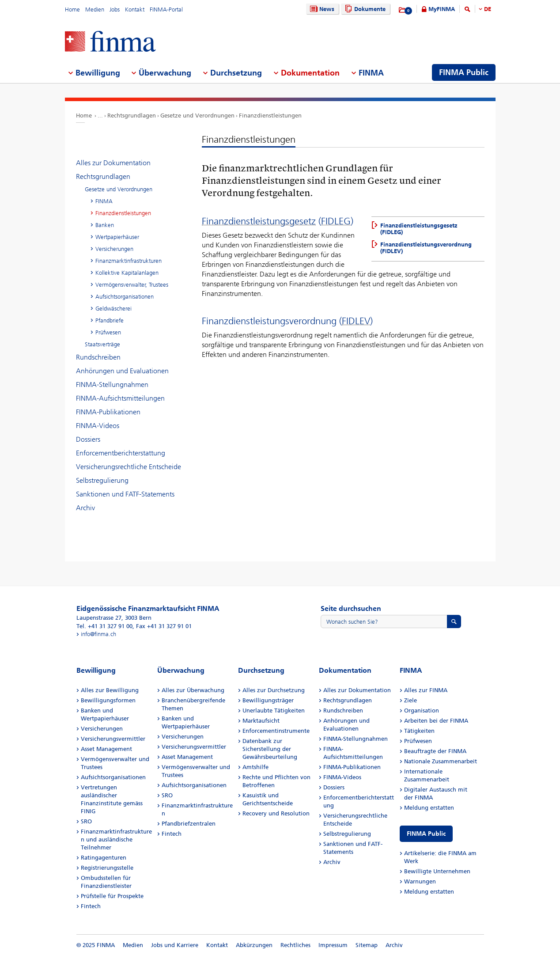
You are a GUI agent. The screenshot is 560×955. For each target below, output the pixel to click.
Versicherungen (114, 249)
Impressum (333, 945)
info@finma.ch (98, 634)
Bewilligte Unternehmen (437, 871)
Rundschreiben (98, 357)
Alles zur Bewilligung (110, 690)
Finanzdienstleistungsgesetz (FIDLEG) (419, 229)
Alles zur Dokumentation (113, 163)
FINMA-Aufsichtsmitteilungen (120, 398)
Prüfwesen (108, 332)
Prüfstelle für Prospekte (112, 896)
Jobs (115, 9)
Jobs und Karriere (175, 945)
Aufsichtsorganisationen (125, 297)
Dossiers (88, 439)
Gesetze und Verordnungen (197, 116)
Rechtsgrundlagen (132, 116)
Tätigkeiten (419, 731)
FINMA (104, 201)
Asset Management (106, 749)
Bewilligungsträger (268, 700)
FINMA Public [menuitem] (464, 72)
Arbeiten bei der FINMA (436, 721)
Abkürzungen (254, 945)
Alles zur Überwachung (193, 690)
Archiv (85, 508)
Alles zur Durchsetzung (274, 690)
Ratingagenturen (104, 858)
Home (72, 9)
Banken (105, 225)
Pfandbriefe (110, 320)
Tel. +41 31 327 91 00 (104, 626)
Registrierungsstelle (107, 868)
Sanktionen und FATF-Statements (125, 494)
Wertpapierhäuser (117, 237)
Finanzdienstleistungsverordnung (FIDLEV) (426, 248)
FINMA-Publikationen (108, 412)
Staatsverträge (102, 344)
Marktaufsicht (261, 721)
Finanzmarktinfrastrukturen (129, 261)
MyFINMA (442, 9)
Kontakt (135, 9)
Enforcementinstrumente (276, 731)
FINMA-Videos (98, 426)
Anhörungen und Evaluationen (122, 371)
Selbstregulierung (102, 480)
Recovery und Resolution (276, 813)
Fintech (91, 906)
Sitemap (367, 945)
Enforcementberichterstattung (121, 453)
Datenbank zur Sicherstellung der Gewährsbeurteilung (270, 749)
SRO (86, 821)
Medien (95, 9)
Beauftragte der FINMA (435, 751)
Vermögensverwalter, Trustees (132, 285)
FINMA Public (426, 834)
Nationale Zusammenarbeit (441, 761)
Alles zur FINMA (426, 690)
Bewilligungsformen (108, 700)
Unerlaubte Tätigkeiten (274, 711)
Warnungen (420, 881)
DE (488, 9)
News (321, 9)
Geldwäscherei (114, 309)
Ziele (411, 700)
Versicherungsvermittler (113, 739)
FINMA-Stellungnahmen (112, 385)
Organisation (422, 711)
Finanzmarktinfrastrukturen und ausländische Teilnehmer (116, 839)
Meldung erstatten (429, 808)
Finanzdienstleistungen (270, 116)
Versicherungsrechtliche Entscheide (129, 467)
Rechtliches (295, 945)
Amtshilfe (255, 767)
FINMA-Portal (166, 9)
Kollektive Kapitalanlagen (127, 273)
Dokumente (364, 9)
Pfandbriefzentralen (189, 824)
